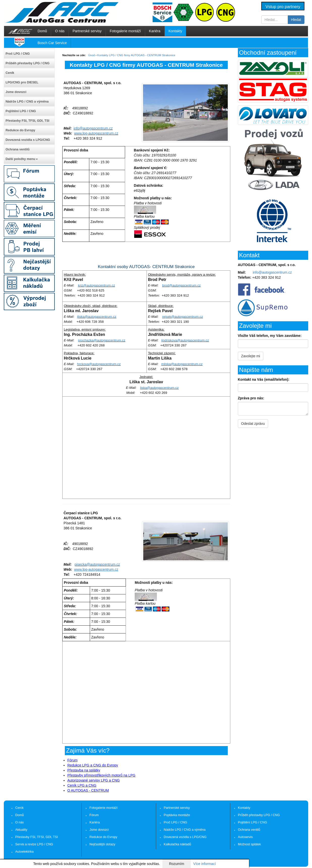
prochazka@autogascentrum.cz (102, 340)
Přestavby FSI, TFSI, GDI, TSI (27, 121)
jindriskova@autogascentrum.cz (185, 340)
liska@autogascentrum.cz (160, 388)
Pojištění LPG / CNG (21, 111)
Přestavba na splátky (84, 770)
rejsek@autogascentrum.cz (183, 317)
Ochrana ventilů (18, 149)
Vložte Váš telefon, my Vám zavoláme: (270, 336)
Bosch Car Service (52, 43)
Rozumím (177, 864)
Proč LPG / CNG (18, 54)
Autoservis (245, 837)
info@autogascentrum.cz (93, 128)
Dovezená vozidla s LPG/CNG (28, 140)
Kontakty (175, 31)
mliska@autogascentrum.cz (182, 364)
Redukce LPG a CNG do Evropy (93, 765)
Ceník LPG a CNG (82, 785)
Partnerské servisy (87, 31)
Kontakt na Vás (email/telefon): (264, 379)
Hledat (296, 20)
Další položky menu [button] (22, 159)
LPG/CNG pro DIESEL (22, 82)
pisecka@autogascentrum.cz (97, 564)
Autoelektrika (25, 852)
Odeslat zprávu (253, 424)
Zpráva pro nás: (251, 398)
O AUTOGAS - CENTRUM (88, 790)
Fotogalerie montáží (125, 31)
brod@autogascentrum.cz (181, 285)
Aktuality (21, 830)
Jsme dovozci (16, 92)
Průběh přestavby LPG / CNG (27, 63)
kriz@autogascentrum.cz (96, 285)
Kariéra (155, 31)
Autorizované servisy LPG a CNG (94, 780)
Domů (42, 31)
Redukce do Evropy (20, 130)
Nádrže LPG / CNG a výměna (27, 102)
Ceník (10, 73)
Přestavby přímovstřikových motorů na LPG (101, 775)
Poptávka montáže (177, 815)
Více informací (204, 864)
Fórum (72, 760)
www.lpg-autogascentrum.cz (96, 133)
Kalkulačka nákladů (177, 844)
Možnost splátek (249, 844)
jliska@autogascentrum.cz (97, 317)
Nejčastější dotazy (102, 844)
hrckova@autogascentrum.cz (99, 364)
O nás (60, 31)
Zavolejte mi (251, 356)
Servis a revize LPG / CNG (34, 844)
